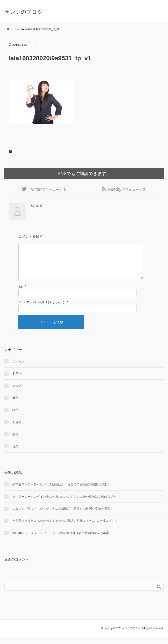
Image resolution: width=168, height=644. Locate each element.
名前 (21, 294)
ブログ (17, 393)
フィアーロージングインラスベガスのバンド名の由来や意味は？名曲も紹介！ (66, 504)
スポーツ (18, 368)
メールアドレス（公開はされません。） (42, 309)
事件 (15, 405)
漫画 (15, 441)
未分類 (17, 429)
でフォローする (48, 189)
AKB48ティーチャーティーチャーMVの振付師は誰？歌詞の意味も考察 (61, 540)
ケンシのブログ (24, 12)
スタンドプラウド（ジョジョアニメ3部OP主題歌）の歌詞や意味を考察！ (63, 516)
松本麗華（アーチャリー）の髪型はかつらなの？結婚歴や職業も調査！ (61, 491)
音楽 (15, 453)
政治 (15, 417)
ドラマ (17, 380)
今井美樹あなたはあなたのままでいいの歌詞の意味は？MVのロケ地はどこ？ (65, 528)
